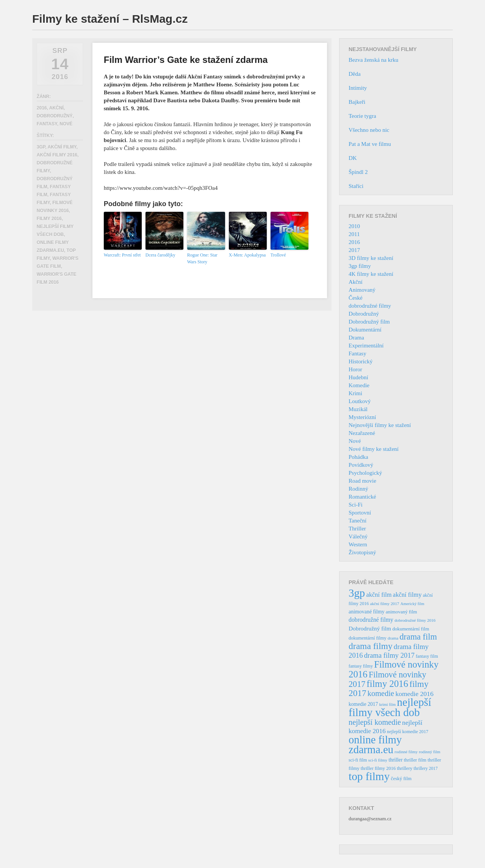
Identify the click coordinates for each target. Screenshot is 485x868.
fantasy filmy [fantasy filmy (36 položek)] (361, 666)
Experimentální (366, 346)
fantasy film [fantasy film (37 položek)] (427, 656)
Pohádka (358, 457)
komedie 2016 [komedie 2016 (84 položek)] (414, 694)
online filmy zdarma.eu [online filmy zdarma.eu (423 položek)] (375, 745)
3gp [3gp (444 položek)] (357, 593)
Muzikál (358, 409)
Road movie (362, 481)
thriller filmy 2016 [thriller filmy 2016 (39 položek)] (378, 768)
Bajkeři (357, 102)
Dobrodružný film (369, 322)
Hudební (358, 377)
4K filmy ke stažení (371, 274)
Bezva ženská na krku (373, 60)
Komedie (359, 385)
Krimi (355, 393)
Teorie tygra (362, 116)
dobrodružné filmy (370, 306)
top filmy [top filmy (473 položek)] (369, 776)
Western (358, 544)
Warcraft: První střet (122, 255)
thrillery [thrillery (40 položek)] (404, 768)
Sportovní (360, 513)
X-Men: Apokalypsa (247, 255)
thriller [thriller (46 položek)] (395, 760)
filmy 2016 (49, 219)
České (356, 298)
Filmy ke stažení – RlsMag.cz (110, 19)
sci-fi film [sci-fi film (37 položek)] (358, 760)
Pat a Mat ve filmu (370, 144)
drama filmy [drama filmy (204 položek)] (371, 646)
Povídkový (361, 465)
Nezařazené (362, 433)
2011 (354, 234)
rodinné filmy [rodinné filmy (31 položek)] (406, 752)
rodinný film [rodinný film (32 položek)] (429, 752)
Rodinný (358, 489)
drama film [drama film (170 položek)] (418, 637)
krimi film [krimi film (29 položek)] (388, 705)
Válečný (358, 536)
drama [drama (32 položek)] (393, 638)
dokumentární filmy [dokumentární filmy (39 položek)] (368, 638)
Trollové (278, 255)
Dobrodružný (55, 116)
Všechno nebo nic (369, 130)
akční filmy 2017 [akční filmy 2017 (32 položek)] (384, 604)
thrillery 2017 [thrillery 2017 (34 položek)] (426, 769)
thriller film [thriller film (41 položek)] (415, 760)
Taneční (357, 521)
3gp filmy (360, 266)
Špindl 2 (358, 172)
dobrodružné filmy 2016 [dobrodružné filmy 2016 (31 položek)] (415, 620)
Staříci (356, 186)
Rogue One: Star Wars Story (202, 258)
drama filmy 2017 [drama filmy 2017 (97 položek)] (389, 655)
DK (353, 158)
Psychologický (365, 473)
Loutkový (360, 401)
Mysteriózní (362, 417)
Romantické (362, 497)
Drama (356, 338)
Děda (355, 74)
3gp (41, 147)
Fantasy (47, 124)
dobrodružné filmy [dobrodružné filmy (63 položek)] (371, 620)
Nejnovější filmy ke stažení (380, 425)
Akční (56, 108)
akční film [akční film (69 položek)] (379, 595)
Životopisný (362, 552)
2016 (42, 108)
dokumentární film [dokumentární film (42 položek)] (411, 629)
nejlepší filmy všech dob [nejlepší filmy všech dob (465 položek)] (390, 707)
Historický (361, 361)
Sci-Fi (356, 505)
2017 (354, 250)
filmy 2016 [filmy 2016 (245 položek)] (388, 684)
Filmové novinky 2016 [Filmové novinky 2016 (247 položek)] (393, 669)
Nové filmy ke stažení (374, 449)
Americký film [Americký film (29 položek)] (412, 604)
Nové (66, 124)
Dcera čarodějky (160, 255)
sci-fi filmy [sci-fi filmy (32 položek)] (378, 760)
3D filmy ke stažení (371, 258)
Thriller (357, 529)
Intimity (358, 88)
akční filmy (62, 147)
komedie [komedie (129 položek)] (381, 693)
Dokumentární (365, 330)
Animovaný (362, 290)
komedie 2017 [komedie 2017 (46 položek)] (363, 704)
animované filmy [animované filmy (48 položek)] (367, 612)
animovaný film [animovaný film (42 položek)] (401, 612)
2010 (354, 226)
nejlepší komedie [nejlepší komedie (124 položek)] (375, 722)
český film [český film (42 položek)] (401, 778)
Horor (355, 369)
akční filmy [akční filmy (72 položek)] (407, 595)
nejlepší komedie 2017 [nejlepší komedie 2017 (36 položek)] (408, 732)
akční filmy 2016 (57, 155)
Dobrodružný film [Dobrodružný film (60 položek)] (370, 628)
